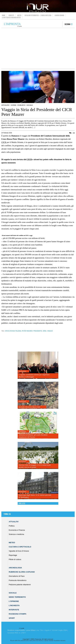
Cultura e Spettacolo (20, 547)
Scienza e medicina (16, 534)
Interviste (14, 610)
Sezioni (68, 24)
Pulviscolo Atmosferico (18, 580)
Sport (12, 618)
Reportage (13, 555)
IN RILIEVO (21, 105)
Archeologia (15, 568)
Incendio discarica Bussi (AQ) (29, 407)
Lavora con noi (59, 15)
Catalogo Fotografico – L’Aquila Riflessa (38, 15)
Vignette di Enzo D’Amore (19, 551)
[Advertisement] (38, 48)
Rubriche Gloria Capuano (22, 572)
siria (45, 331)
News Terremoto (17, 597)
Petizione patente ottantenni (20, 585)
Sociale (30, 105)
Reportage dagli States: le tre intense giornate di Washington (35, 496)
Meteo (19, 15)
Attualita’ (14, 522)
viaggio (50, 331)
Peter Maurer (27, 331)
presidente (38, 331)
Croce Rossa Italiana (13, 331)
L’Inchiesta (14, 605)
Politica (12, 526)
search (59, 24)
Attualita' (5, 105)
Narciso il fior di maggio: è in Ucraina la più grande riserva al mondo (35, 466)
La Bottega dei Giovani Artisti (11, 18)
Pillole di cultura (15, 559)
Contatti (11, 15)
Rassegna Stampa (18, 614)
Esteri (14, 105)
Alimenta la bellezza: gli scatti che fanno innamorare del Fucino (33, 436)
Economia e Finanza (17, 530)
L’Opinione (14, 601)
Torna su (7, 514)
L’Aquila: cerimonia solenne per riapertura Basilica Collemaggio (34, 376)
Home (4, 15)
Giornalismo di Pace (17, 576)
